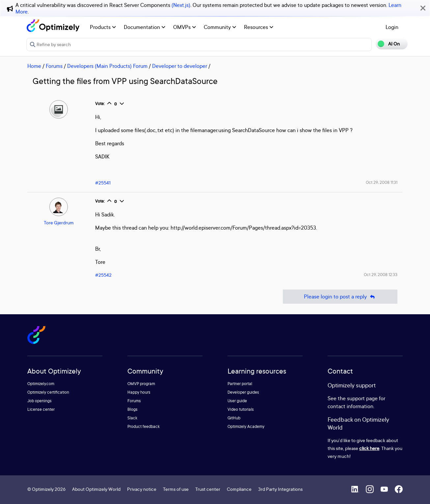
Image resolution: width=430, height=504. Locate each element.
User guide (237, 401)
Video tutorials (241, 409)
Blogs (133, 409)
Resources (259, 27)
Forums (54, 66)
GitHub (234, 418)
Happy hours (139, 392)
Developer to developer (180, 66)
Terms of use (176, 489)
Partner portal (240, 384)
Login (392, 27)
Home (34, 66)
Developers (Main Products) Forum (107, 66)
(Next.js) (181, 5)
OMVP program (141, 384)
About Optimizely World (96, 489)
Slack (132, 418)
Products (103, 27)
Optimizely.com (41, 384)
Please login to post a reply (340, 297)
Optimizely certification (48, 392)
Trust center (208, 489)
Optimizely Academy (246, 426)
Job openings (40, 401)
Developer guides (243, 392)
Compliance (239, 489)
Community (220, 27)
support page (362, 398)
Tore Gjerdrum (59, 223)
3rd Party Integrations (280, 489)
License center (41, 409)
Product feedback (144, 426)
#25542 (103, 275)
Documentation (145, 27)
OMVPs (185, 27)
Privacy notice (142, 489)
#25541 (103, 183)
